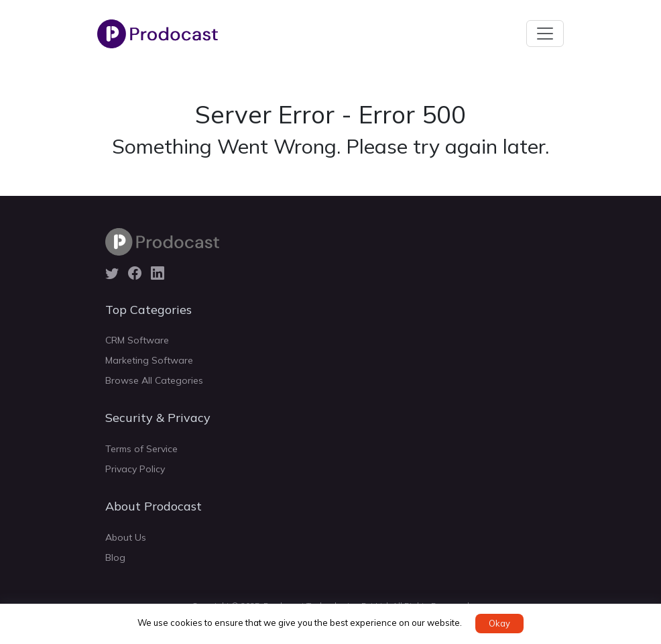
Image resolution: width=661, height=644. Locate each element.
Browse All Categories (154, 380)
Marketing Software (149, 360)
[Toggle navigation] (545, 34)
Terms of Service (141, 449)
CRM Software (137, 340)
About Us (126, 537)
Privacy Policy (135, 469)
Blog (115, 557)
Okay (499, 623)
